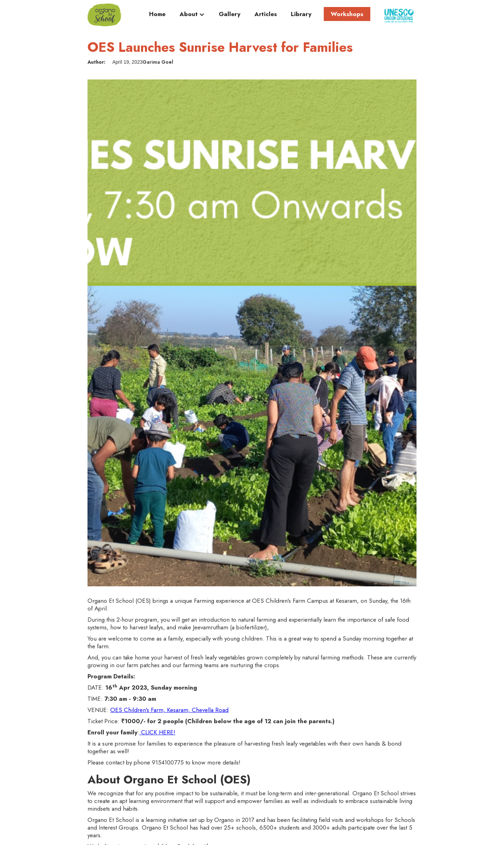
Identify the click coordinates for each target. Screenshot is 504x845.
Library (301, 14)
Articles (266, 14)
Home (157, 14)
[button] (192, 16)
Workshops (347, 14)
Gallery (230, 14)
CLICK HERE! (157, 732)
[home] (104, 15)
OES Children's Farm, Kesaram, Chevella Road (169, 710)
